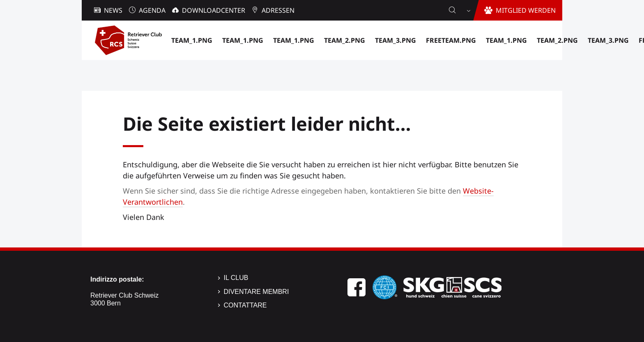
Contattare (245, 305)
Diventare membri (256, 292)
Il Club (236, 278)
